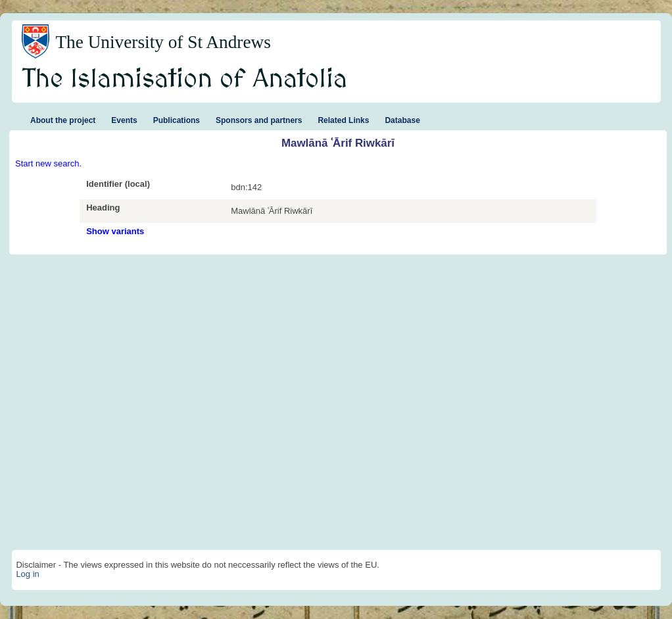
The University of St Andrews (163, 42)
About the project (63, 120)
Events (124, 120)
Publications (177, 120)
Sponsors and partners (259, 120)
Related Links (343, 120)
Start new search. (48, 163)
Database (402, 120)
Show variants (115, 231)
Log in (27, 574)
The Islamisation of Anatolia (185, 80)
